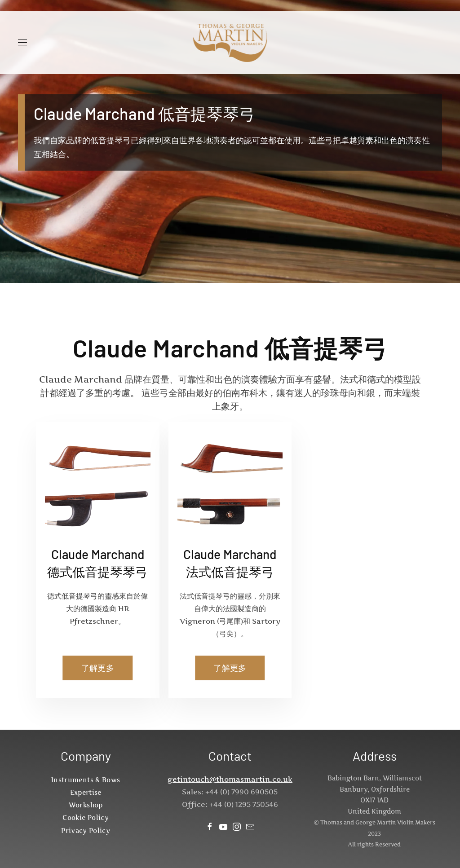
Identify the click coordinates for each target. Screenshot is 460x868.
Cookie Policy (86, 817)
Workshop (86, 805)
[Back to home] (230, 43)
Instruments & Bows (86, 780)
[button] (22, 43)
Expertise (86, 792)
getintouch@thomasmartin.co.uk (230, 779)
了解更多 (98, 668)
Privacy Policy (86, 831)
